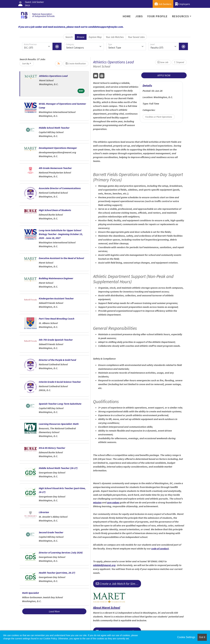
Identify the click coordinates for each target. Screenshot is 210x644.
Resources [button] (180, 16)
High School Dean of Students (55, 210)
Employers (183, 4)
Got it (202, 637)
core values (113, 502)
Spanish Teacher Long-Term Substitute (60, 404)
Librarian (44, 512)
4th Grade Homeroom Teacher (55, 168)
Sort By (26, 64)
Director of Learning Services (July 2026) (61, 552)
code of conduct (160, 548)
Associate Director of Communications (60, 188)
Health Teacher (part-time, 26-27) (57, 573)
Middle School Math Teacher (54, 128)
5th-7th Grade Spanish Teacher (56, 340)
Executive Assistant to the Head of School (61, 258)
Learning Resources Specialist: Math (59, 424)
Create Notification (76, 64)
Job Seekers (163, 4)
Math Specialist (31, 593)
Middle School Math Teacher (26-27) (58, 468)
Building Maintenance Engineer (56, 278)
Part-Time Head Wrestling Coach (57, 319)
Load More (54, 611)
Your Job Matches (115, 37)
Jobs (139, 16)
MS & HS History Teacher (52, 448)
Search (69, 37)
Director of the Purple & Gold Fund (57, 360)
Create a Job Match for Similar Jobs (118, 584)
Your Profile (157, 16)
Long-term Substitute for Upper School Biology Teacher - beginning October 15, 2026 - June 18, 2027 (61, 234)
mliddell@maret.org (104, 565)
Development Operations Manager (58, 148)
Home (127, 16)
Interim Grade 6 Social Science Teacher (60, 382)
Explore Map (95, 37)
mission (97, 502)
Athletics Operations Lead (53, 76)
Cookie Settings (186, 637)
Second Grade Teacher (51, 532)
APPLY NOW (164, 75)
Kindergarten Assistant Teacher (56, 298)
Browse (81, 37)
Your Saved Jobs (136, 37)
